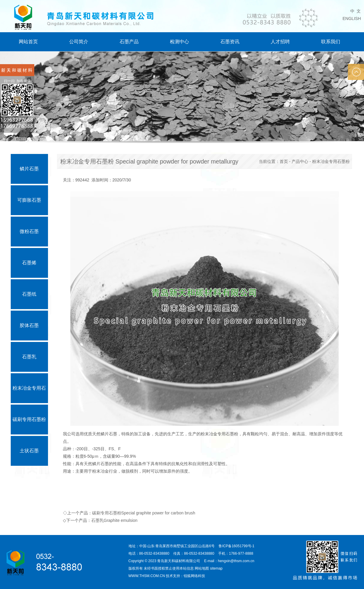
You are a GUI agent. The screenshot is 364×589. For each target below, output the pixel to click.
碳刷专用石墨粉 (29, 419)
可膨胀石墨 (29, 200)
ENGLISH (352, 18)
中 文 (356, 11)
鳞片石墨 (29, 169)
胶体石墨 (29, 325)
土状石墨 (29, 451)
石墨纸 (29, 294)
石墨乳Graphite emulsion (114, 520)
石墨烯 (29, 263)
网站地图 (202, 568)
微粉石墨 (29, 231)
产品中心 (300, 161)
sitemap (216, 568)
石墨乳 (29, 357)
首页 (284, 161)
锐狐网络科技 (194, 576)
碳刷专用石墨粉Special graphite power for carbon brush (144, 513)
